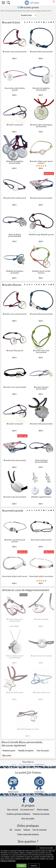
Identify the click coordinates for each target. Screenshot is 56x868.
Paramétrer (34, 866)
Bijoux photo (7, 755)
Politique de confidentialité (8, 861)
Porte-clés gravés (43, 751)
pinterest (32, 800)
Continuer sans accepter (46, 848)
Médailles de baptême (26, 751)
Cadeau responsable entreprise (28, 834)
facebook (24, 800)
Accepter (21, 866)
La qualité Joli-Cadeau (28, 772)
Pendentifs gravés (9, 751)
